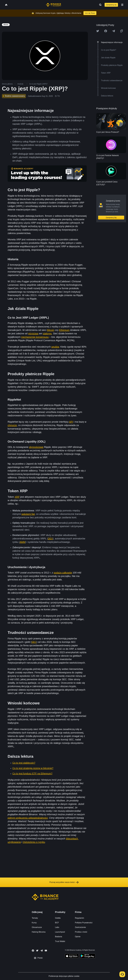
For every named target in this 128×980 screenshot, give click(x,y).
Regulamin (79, 918)
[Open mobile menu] (122, 5)
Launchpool (60, 932)
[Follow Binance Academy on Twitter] (37, 951)
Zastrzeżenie (80, 927)
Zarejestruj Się (111, 218)
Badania (59, 937)
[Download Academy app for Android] (87, 956)
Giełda (58, 918)
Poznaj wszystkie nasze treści (64, 882)
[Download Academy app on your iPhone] (72, 956)
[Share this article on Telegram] (114, 31)
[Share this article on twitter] (98, 31)
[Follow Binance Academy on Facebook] (33, 951)
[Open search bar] (100, 5)
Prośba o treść (81, 932)
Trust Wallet (60, 941)
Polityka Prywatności (84, 923)
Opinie (78, 937)
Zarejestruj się (111, 5)
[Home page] (54, 5)
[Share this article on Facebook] (106, 31)
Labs (57, 927)
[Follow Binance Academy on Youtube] (46, 951)
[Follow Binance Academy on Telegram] (42, 951)
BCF (57, 923)
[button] (122, 5)
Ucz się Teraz (90, 13)
